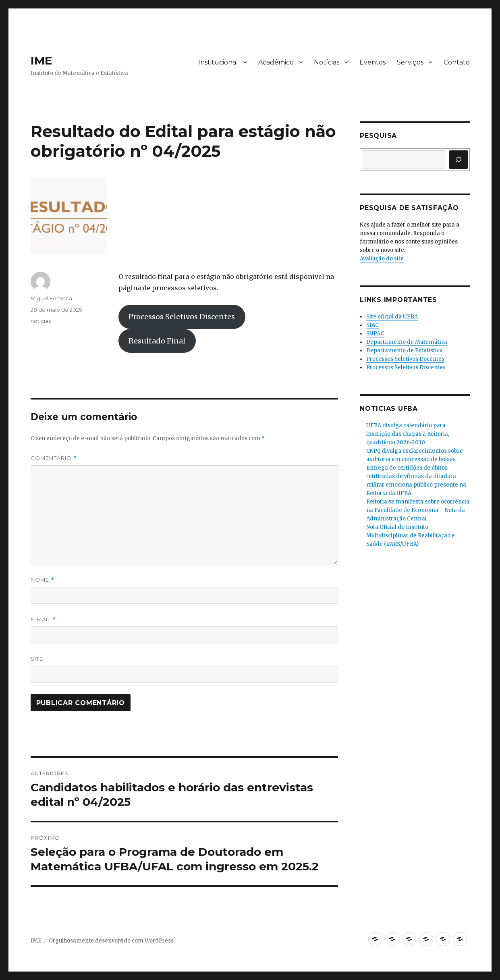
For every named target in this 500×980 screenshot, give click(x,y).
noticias (41, 321)
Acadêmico (276, 62)
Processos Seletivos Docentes (405, 359)
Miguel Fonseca (51, 298)
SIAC (372, 325)
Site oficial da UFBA (392, 317)
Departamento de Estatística (405, 351)
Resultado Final (157, 341)
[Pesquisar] (459, 160)
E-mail (43, 619)
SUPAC (375, 334)
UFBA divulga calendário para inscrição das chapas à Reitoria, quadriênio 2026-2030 (408, 434)
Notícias (327, 62)
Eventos (372, 62)
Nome (43, 580)
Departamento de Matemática (407, 342)
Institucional (218, 62)
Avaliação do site (382, 259)
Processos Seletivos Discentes (182, 317)
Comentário (54, 458)
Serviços (410, 62)
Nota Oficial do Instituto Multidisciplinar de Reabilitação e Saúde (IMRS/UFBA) (411, 536)
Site (37, 659)
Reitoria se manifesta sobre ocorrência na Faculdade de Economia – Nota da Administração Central (418, 510)
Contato (457, 62)
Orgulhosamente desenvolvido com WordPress (111, 941)
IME (41, 60)
